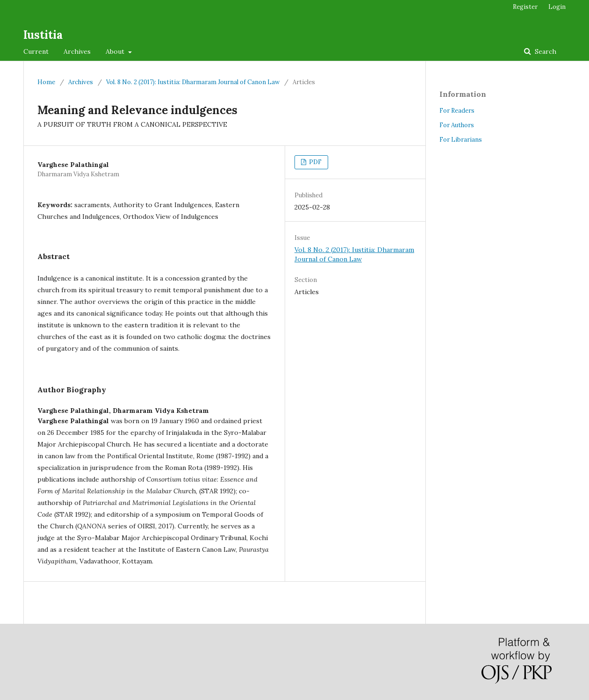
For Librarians (461, 140)
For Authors (457, 125)
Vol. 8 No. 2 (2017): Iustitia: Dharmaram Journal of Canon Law (193, 82)
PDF (315, 162)
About (116, 51)
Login (557, 7)
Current (36, 51)
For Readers (457, 111)
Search (545, 51)
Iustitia (43, 35)
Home (46, 82)
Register (525, 7)
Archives (77, 51)
